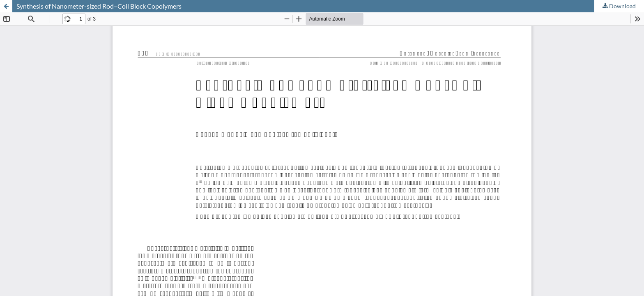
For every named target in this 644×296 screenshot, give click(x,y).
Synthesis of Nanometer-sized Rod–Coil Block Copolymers (99, 6)
